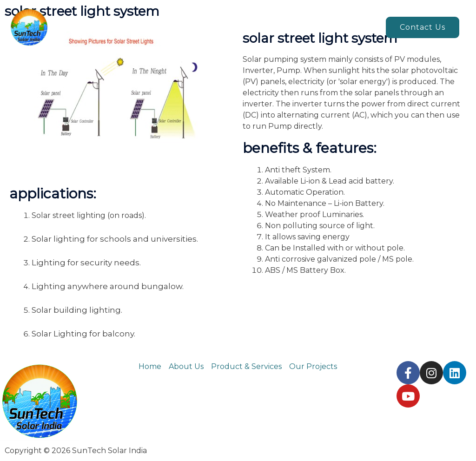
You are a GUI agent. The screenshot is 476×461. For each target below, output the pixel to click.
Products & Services (262, 27)
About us (193, 27)
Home (150, 27)
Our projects (347, 27)
